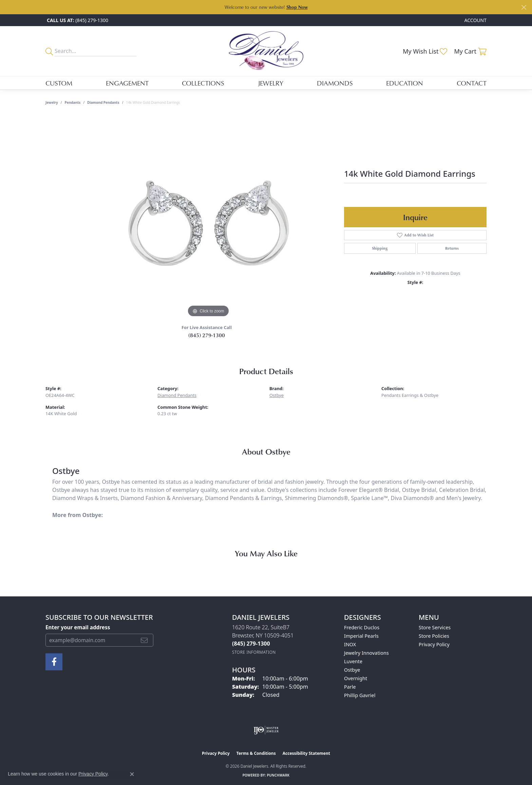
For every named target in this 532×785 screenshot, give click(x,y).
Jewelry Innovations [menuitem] (366, 653)
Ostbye (277, 395)
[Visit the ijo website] (266, 730)
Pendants (73, 102)
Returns (452, 248)
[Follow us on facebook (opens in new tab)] (54, 662)
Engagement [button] (127, 83)
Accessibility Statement (306, 753)
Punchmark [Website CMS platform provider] (278, 775)
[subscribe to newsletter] (144, 640)
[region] (208, 217)
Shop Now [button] (297, 7)
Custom (59, 83)
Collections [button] (203, 83)
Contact (472, 83)
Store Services (435, 627)
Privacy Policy (434, 644)
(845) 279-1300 (207, 335)
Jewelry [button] (271, 83)
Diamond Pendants (103, 102)
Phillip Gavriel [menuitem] (360, 695)
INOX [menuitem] (350, 644)
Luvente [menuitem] (353, 661)
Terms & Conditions (256, 753)
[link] (77, 20)
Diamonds (335, 83)
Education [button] (405, 83)
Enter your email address (78, 627)
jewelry (52, 102)
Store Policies (434, 636)
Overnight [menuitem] (356, 678)
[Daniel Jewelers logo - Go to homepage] (266, 51)
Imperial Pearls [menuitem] (361, 636)
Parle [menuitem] (350, 687)
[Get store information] (254, 652)
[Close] (524, 7)
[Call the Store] (251, 644)
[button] (475, 20)
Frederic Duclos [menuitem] (362, 627)
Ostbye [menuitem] (352, 670)
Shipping (380, 248)
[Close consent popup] (132, 774)
